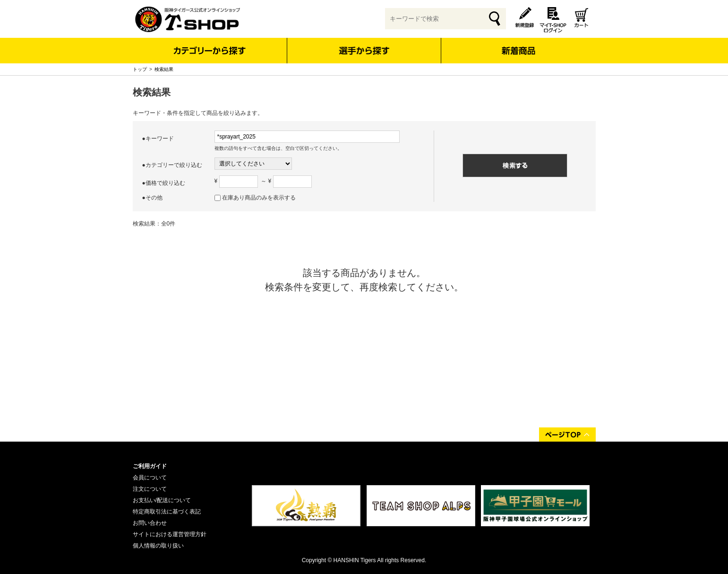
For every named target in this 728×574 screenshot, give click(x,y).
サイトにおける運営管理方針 (170, 534)
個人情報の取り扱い (158, 546)
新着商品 (518, 44)
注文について (150, 489)
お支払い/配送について (162, 500)
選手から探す (364, 51)
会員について (150, 478)
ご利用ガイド (150, 466)
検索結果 (164, 69)
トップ (140, 69)
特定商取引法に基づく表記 (167, 512)
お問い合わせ (150, 523)
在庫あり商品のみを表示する (259, 198)
